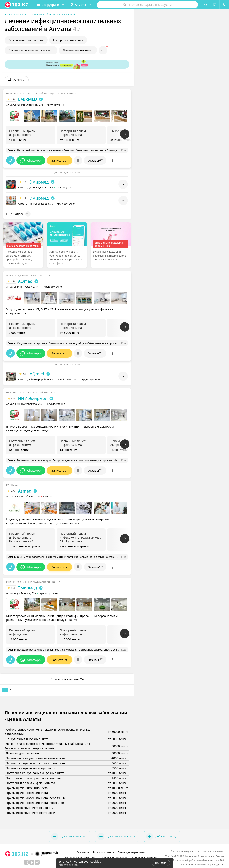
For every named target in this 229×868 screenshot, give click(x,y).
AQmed (25, 281)
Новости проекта (104, 852)
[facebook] (32, 862)
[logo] (17, 5)
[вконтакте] (37, 862)
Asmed (25, 491)
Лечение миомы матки (78, 50)
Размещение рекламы (132, 852)
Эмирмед (39, 182)
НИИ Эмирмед (33, 398)
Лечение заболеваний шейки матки (32, 50)
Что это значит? (69, 865)
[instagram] (26, 862)
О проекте (83, 852)
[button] (50, 5)
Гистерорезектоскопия (68, 40)
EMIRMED (27, 99)
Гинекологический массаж (26, 40)
